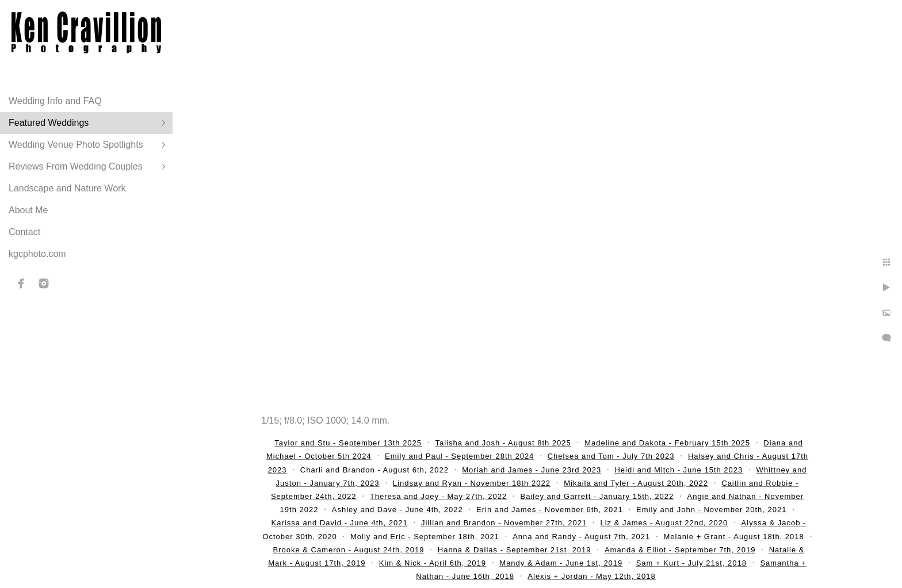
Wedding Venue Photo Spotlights (76, 145)
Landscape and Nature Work (67, 188)
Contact (24, 232)
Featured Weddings (49, 123)
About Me (28, 210)
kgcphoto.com (37, 254)
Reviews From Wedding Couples (76, 166)
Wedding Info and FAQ (55, 101)
